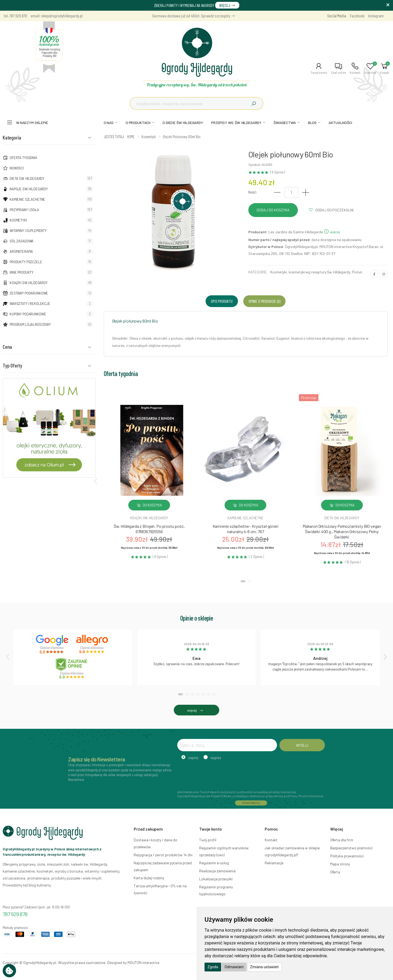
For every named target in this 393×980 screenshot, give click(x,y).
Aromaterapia (21, 251)
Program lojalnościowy (30, 324)
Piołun (357, 272)
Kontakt (271, 840)
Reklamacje (274, 863)
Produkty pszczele (26, 262)
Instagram (376, 16)
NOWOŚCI (17, 168)
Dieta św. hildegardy (342, 518)
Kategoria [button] (12, 137)
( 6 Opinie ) (278, 172)
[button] (319, 68)
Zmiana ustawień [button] (265, 967)
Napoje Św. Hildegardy (29, 189)
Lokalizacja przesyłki (216, 879)
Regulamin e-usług (214, 863)
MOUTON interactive (143, 962)
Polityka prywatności (347, 856)
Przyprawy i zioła (24, 210)
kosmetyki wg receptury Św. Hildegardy (319, 272)
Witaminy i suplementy (28, 231)
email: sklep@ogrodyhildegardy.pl (57, 16)
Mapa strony (340, 864)
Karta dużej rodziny (149, 878)
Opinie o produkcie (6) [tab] (264, 301)
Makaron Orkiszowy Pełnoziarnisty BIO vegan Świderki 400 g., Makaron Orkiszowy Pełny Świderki (342, 531)
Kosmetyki (18, 220)
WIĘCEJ (227, 5)
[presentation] (96, 481)
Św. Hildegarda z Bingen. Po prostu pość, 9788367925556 (149, 529)
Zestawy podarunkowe (29, 293)
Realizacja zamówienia (217, 871)
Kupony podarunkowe (28, 314)
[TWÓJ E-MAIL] (227, 745)
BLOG (312, 123)
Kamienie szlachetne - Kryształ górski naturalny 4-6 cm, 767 (246, 529)
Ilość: (253, 192)
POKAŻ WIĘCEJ (251, 803)
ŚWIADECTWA (285, 123)
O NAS (109, 123)
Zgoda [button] (213, 967)
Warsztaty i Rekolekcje (30, 304)
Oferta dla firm (342, 840)
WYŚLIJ (302, 745)
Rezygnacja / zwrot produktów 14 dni (163, 855)
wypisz (216, 758)
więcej (332, 232)
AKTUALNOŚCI (340, 123)
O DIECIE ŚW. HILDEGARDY (183, 123)
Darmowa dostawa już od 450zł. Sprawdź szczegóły (194, 16)
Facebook (357, 16)
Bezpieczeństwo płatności (351, 848)
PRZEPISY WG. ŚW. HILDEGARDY (236, 123)
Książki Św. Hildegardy (29, 283)
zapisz (193, 758)
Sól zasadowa (22, 241)
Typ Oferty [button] (12, 365)
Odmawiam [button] (234, 967)
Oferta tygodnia (23, 158)
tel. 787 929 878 (16, 16)
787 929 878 (15, 914)
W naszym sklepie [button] (32, 123)
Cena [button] (7, 347)
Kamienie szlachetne (27, 199)
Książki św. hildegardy (149, 518)
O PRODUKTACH (138, 123)
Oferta (335, 872)
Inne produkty (22, 272)
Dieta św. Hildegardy (27, 179)
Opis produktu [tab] (222, 301)
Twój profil (208, 840)
